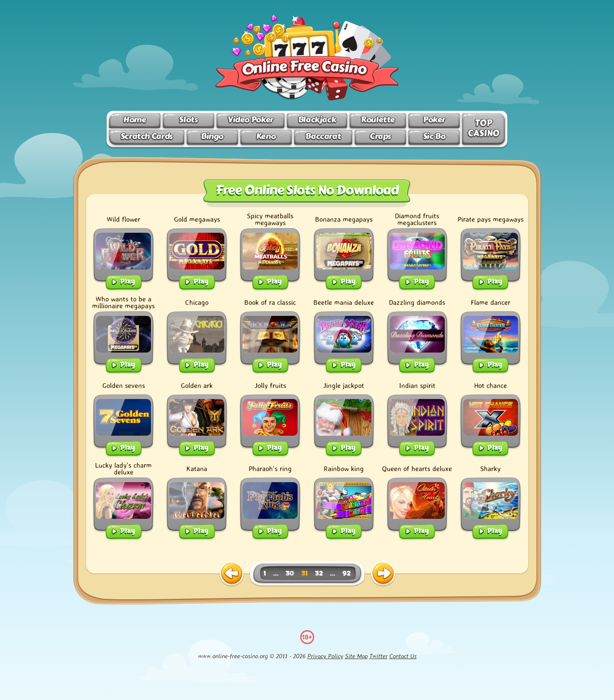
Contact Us (403, 656)
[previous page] (232, 574)
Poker (434, 120)
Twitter (378, 656)
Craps (380, 136)
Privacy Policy (325, 656)
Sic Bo (434, 136)
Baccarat (323, 136)
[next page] (383, 574)
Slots (188, 120)
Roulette (378, 120)
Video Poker (251, 120)
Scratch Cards (147, 136)
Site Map (356, 656)
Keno (266, 136)
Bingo (212, 136)
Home (135, 120)
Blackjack (317, 120)
